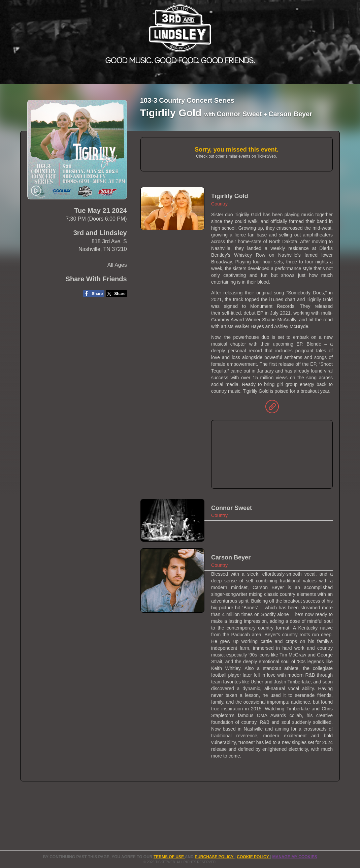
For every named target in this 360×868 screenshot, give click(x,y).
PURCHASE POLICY (215, 857)
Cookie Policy (253, 857)
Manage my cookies (294, 857)
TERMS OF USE (169, 857)
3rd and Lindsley (100, 233)
